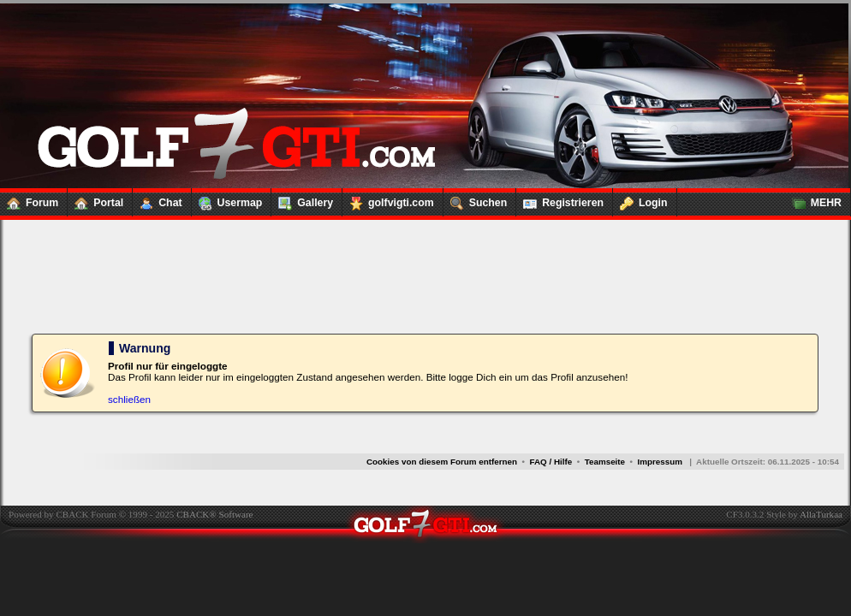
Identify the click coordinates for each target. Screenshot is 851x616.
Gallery (302, 199)
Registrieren (560, 199)
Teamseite (605, 462)
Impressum (660, 462)
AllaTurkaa (821, 514)
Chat (157, 199)
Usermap (227, 199)
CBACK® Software (214, 514)
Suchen (475, 199)
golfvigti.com (388, 199)
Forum (29, 199)
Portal (95, 199)
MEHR (813, 199)
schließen (129, 399)
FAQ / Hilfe (551, 462)
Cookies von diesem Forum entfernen (442, 462)
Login (640, 199)
